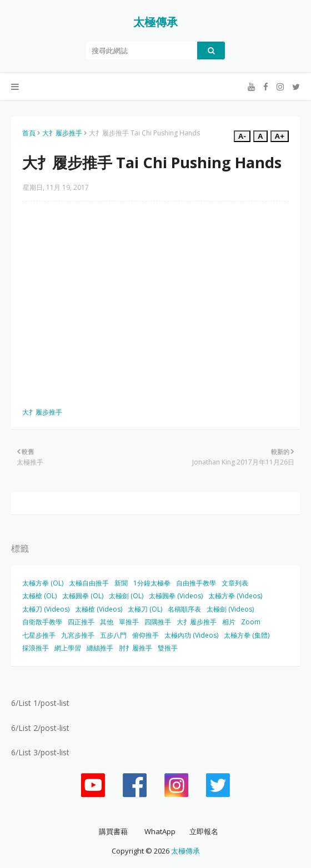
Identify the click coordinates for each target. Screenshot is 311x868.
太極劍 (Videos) (230, 609)
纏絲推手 (100, 648)
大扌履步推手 (62, 133)
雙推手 (168, 648)
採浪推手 (36, 648)
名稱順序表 (184, 609)
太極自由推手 (89, 583)
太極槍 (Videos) (99, 609)
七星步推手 (39, 635)
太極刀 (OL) (145, 609)
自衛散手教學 (42, 622)
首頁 (29, 133)
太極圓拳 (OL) (83, 596)
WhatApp (160, 831)
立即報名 (204, 831)
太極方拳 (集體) (247, 635)
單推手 (129, 622)
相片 (229, 622)
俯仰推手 (146, 635)
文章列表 (235, 583)
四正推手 (81, 622)
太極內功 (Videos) (191, 635)
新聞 (121, 583)
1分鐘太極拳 (152, 583)
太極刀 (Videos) (46, 609)
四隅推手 (158, 622)
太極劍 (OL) (126, 596)
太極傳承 (155, 22)
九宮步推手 (78, 635)
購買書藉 (113, 831)
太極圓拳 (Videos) (176, 596)
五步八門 (113, 635)
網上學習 (68, 648)
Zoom (251, 622)
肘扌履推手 (136, 648)
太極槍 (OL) (39, 596)
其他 (107, 622)
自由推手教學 (196, 583)
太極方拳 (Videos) (235, 596)
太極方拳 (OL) (43, 583)
